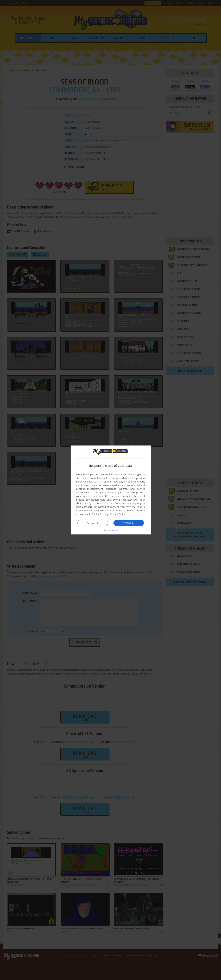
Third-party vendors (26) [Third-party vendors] (108, 492)
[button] (111, 530)
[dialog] (111, 490)
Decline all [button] (93, 523)
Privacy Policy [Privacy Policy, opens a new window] (118, 514)
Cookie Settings (100, 514)
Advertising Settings (97, 510)
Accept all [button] (129, 523)
